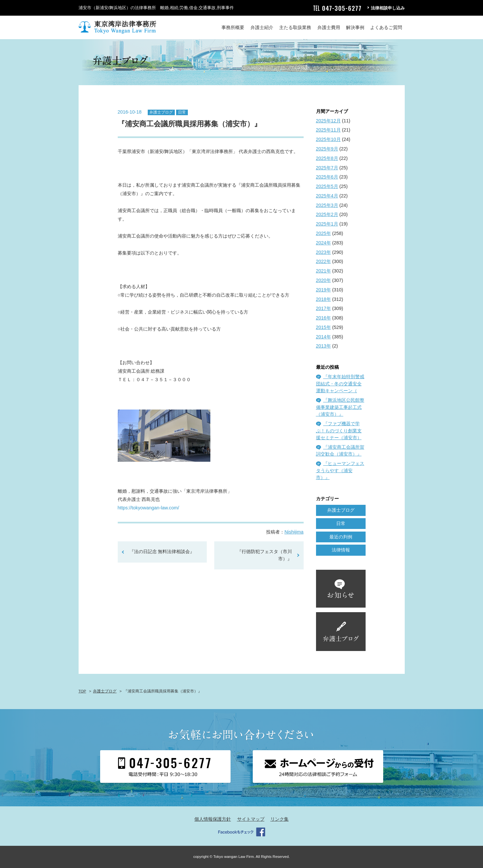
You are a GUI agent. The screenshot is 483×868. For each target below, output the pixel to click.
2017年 (324, 308)
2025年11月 (328, 130)
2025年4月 (327, 196)
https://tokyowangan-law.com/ (149, 508)
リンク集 (279, 819)
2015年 (324, 327)
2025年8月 (327, 158)
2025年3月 (327, 205)
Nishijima (294, 532)
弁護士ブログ (161, 112)
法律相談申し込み (388, 8)
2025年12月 (328, 121)
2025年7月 (327, 168)
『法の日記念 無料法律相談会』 (162, 551)
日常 (182, 112)
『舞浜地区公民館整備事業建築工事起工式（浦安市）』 (340, 407)
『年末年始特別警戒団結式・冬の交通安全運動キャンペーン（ (340, 384)
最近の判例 (341, 537)
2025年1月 (327, 224)
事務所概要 (233, 27)
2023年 (324, 252)
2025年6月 (327, 177)
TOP (82, 691)
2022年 (324, 261)
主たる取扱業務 (295, 27)
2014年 (324, 337)
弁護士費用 (329, 27)
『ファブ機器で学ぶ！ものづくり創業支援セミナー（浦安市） (339, 431)
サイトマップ (251, 819)
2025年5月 (327, 186)
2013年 (324, 346)
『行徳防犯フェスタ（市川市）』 (264, 555)
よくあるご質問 (386, 27)
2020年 (324, 280)
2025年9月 (327, 149)
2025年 (324, 233)
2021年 (324, 271)
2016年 (324, 318)
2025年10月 (328, 139)
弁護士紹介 (262, 27)
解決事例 (355, 27)
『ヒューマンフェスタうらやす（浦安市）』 (340, 470)
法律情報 (341, 550)
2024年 (324, 243)
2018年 (324, 299)
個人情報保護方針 (213, 819)
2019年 (324, 290)
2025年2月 (327, 214)
